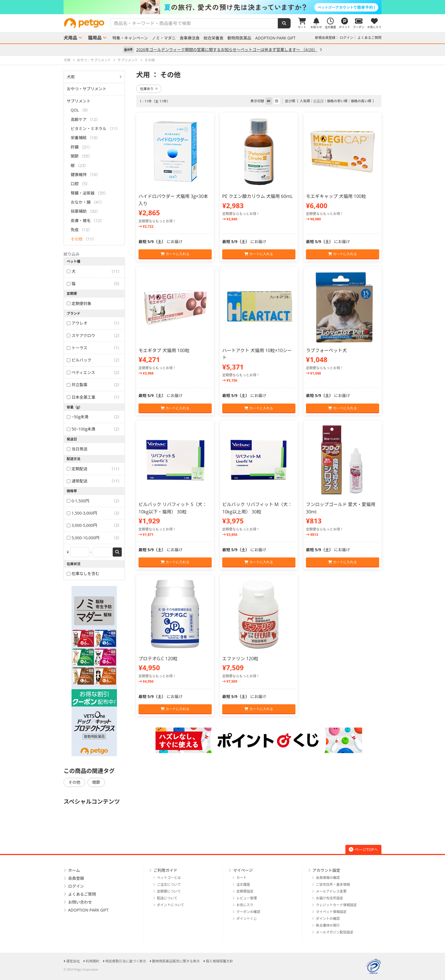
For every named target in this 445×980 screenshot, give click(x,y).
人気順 (305, 101)
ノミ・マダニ (164, 38)
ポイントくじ (247, 919)
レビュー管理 (247, 898)
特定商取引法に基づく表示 (126, 961)
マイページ (243, 870)
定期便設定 (245, 891)
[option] (222, 7)
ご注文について (169, 884)
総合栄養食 (213, 38)
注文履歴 (243, 884)
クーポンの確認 (248, 912)
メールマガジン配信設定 (335, 932)
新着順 (318, 101)
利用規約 (93, 961)
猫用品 (95, 38)
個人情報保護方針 (219, 961)
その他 (74, 782)
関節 (96, 782)
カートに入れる (175, 254)
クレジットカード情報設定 (336, 905)
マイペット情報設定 (331, 912)
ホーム (74, 870)
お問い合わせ (80, 902)
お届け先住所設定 (329, 898)
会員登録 (76, 878)
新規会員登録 (325, 38)
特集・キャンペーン (130, 38)
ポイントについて (171, 905)
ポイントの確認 (328, 919)
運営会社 (73, 961)
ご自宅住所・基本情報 (333, 884)
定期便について (169, 891)
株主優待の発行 (328, 925)
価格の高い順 (361, 101)
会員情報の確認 (328, 878)
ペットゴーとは (169, 878)
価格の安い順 (337, 101)
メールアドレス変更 (331, 891)
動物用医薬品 (239, 38)
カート (242, 878)
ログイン (347, 38)
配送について (167, 898)
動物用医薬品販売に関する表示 (176, 961)
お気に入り (245, 905)
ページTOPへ (363, 850)
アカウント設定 (326, 870)
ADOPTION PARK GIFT (275, 38)
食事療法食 (190, 38)
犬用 (71, 77)
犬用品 (70, 38)
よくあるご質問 (370, 38)
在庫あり (149, 89)
